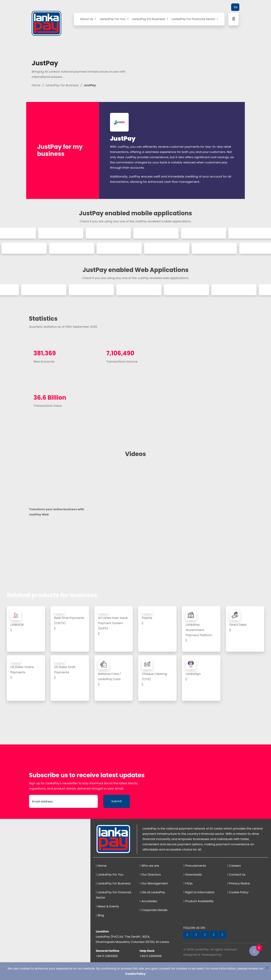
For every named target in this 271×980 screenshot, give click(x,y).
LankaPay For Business (149, 19)
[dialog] (135, 971)
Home (36, 85)
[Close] (267, 968)
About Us (87, 19)
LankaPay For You (113, 19)
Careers (234, 866)
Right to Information (199, 892)
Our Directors (150, 875)
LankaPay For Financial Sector (194, 19)
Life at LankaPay (152, 892)
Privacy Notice (239, 883)
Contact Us (236, 875)
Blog (100, 915)
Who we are (149, 866)
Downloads (193, 875)
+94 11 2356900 (107, 956)
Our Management (154, 883)
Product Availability (198, 901)
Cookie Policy (238, 892)
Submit (117, 801)
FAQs (188, 883)
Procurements (195, 866)
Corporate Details (153, 910)
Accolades (148, 901)
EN (236, 7)
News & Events (107, 906)
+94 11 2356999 (151, 956)
